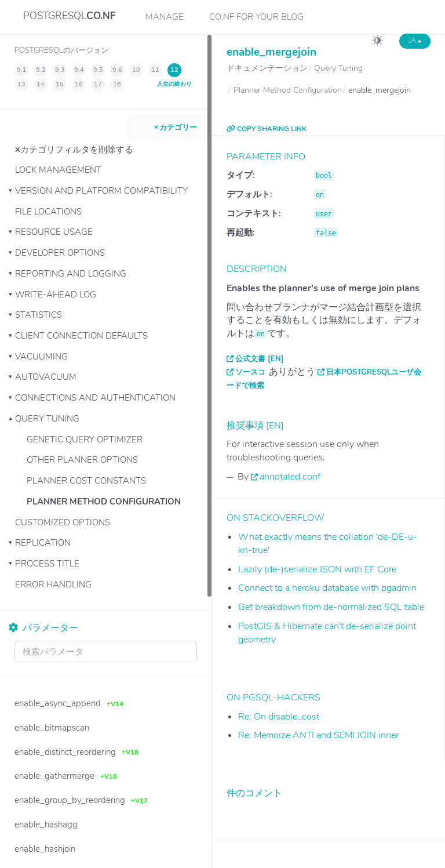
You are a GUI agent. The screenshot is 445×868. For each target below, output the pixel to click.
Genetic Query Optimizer (85, 440)
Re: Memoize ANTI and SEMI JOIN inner (318, 735)
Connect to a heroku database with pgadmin (327, 588)
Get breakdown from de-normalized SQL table (331, 607)
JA (415, 41)
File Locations (48, 212)
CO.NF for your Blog (256, 17)
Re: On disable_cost (279, 717)
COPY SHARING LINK (267, 129)
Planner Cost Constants (86, 481)
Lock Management (58, 170)
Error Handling (53, 584)
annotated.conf (290, 477)
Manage (165, 17)
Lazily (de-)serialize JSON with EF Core (317, 569)
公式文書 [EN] (260, 359)
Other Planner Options (82, 460)
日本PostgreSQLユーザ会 (374, 372)
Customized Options (63, 522)
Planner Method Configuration (104, 502)
